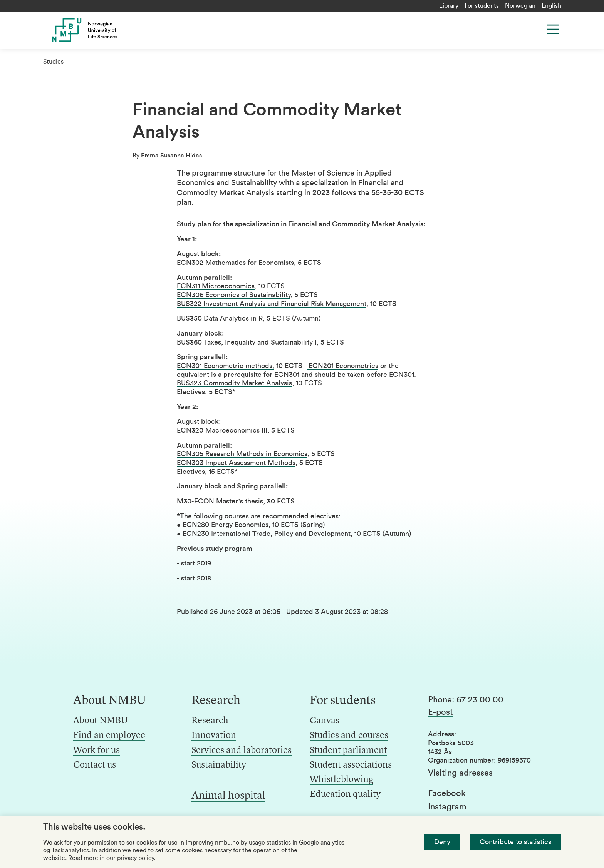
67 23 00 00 (480, 700)
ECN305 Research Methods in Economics (242, 454)
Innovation (214, 736)
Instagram (447, 807)
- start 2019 (194, 563)
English (551, 6)
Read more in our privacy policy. (112, 858)
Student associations (351, 765)
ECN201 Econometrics (342, 366)
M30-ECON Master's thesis (220, 501)
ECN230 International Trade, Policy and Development (267, 534)
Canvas (325, 721)
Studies (53, 62)
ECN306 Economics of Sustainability (234, 295)
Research (210, 721)
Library (449, 6)
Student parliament (348, 751)
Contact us (95, 765)
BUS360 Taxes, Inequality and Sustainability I (247, 342)
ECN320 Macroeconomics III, (223, 430)
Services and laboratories (242, 751)
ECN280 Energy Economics (226, 525)
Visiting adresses (460, 773)
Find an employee (109, 736)
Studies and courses (349, 736)
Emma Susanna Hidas (171, 156)
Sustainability (219, 765)
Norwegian (520, 6)
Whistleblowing (341, 780)
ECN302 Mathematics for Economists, (236, 263)
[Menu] (553, 29)
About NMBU (101, 721)
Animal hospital (228, 796)
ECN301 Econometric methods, (226, 366)
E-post (440, 712)
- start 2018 (194, 578)
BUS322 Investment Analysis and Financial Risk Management (272, 304)
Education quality (345, 794)
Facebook (447, 793)
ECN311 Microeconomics (216, 286)
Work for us (96, 751)
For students (482, 6)
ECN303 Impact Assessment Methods (236, 463)
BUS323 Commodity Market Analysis (234, 383)
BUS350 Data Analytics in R (220, 318)
